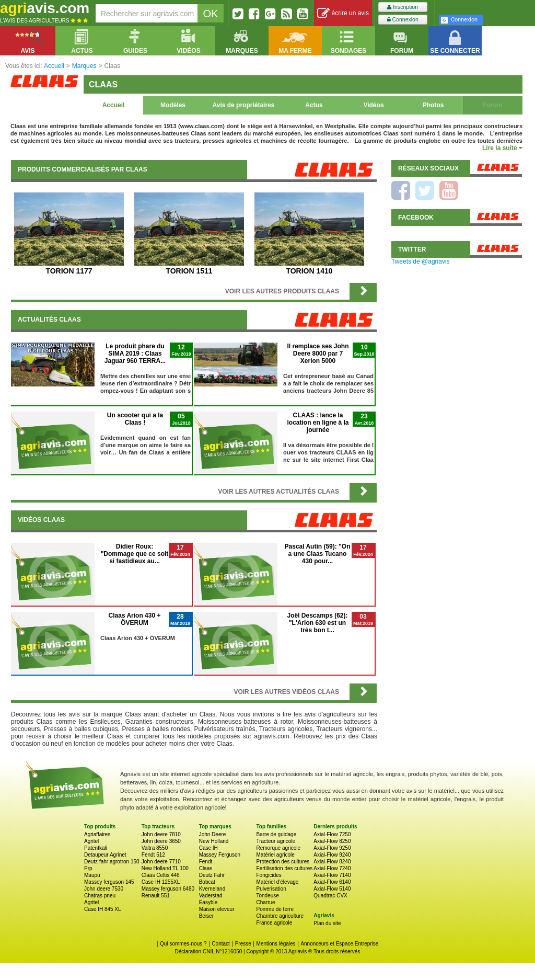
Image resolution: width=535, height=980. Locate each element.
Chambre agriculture (280, 916)
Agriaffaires (97, 834)
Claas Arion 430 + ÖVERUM (135, 619)
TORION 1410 (309, 271)
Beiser (206, 916)
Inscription (403, 7)
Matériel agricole (275, 855)
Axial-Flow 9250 (332, 848)
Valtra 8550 (155, 848)
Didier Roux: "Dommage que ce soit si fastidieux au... (135, 554)
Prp (88, 868)
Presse (243, 944)
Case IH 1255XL (161, 882)
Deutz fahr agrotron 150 (112, 862)
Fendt (206, 862)
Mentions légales (276, 944)
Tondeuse (267, 896)
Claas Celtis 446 (161, 875)
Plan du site (327, 923)
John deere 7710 (161, 862)
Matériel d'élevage (277, 882)
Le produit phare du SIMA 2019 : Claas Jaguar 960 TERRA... (135, 354)
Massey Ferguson (220, 855)
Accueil (114, 105)
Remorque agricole (278, 848)
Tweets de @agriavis (421, 261)
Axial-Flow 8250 (332, 841)
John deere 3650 (161, 841)
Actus (314, 105)
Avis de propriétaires (244, 105)
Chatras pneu (100, 896)
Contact (220, 944)
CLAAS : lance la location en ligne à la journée (318, 423)
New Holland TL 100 (165, 868)
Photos (433, 105)
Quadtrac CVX (330, 896)
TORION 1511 (189, 271)
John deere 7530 (104, 889)
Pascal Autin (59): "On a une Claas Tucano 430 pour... (318, 554)
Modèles (173, 105)
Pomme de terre (275, 909)
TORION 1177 (69, 271)
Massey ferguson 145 (109, 882)
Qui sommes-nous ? (183, 944)
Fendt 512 (153, 855)
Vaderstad (211, 896)
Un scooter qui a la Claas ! (135, 419)
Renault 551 (156, 896)
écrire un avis (343, 13)
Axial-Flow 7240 (332, 868)
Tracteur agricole (276, 841)
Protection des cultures (283, 862)
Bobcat (207, 882)
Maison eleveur (217, 909)
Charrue (265, 902)
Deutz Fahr (212, 875)
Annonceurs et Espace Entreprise (339, 944)
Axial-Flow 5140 (332, 889)
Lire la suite (502, 148)
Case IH (208, 848)
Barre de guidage (276, 834)
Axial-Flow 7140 (332, 875)
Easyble (208, 902)
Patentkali (96, 848)
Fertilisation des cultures (284, 868)
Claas (206, 868)
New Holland (214, 841)
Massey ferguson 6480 (168, 889)
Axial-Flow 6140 (332, 882)
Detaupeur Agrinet (105, 855)
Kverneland (212, 889)
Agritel (91, 841)
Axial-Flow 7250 (332, 834)
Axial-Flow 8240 (332, 862)
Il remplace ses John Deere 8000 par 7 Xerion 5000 (318, 354)
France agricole (274, 923)
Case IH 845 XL (103, 909)
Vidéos (373, 105)
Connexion (403, 20)
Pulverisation (271, 889)
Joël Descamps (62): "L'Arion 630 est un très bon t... (317, 623)
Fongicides (269, 875)
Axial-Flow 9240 (332, 855)
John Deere (213, 834)
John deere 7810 (161, 834)
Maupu (92, 875)
